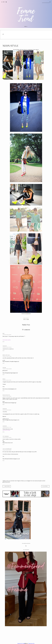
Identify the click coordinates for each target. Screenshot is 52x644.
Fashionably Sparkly (7, 340)
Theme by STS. (31, 644)
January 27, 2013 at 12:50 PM (7, 369)
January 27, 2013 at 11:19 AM (7, 356)
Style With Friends (6, 430)
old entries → (45, 486)
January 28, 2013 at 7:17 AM (7, 427)
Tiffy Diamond (6, 436)
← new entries (7, 486)
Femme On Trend (21, 644)
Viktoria (4, 368)
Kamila (4, 379)
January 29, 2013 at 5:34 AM (7, 450)
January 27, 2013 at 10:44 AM (7, 347)
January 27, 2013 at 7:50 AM (7, 335)
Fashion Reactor (6, 395)
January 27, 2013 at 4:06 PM (7, 396)
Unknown (5, 346)
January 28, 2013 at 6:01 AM (7, 410)
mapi (3, 333)
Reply (4, 342)
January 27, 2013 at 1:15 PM (7, 380)
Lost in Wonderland (7, 449)
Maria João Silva (6, 355)
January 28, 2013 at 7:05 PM (7, 437)
